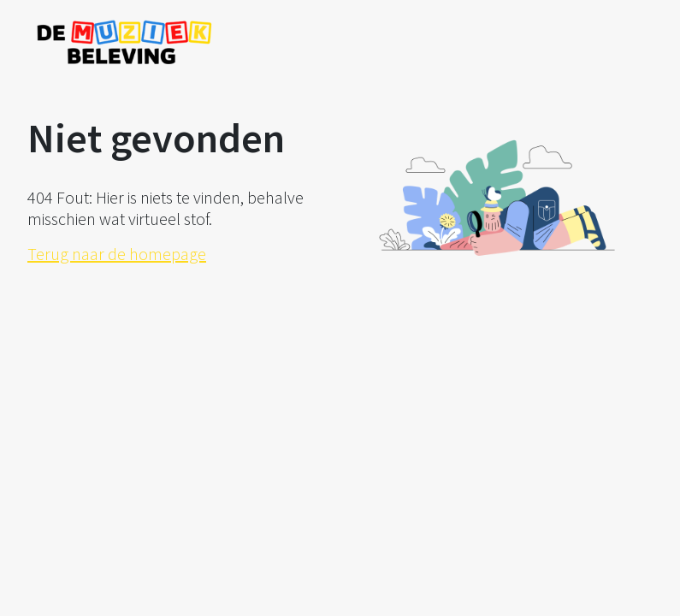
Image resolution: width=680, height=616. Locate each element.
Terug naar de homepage (117, 254)
